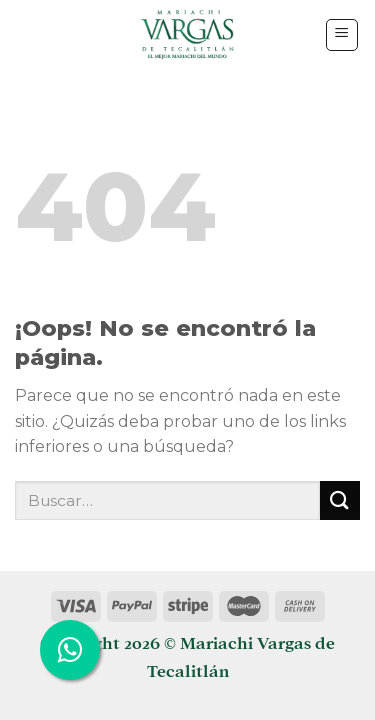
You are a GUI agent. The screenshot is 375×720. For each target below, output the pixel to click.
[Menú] (342, 35)
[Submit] (340, 500)
